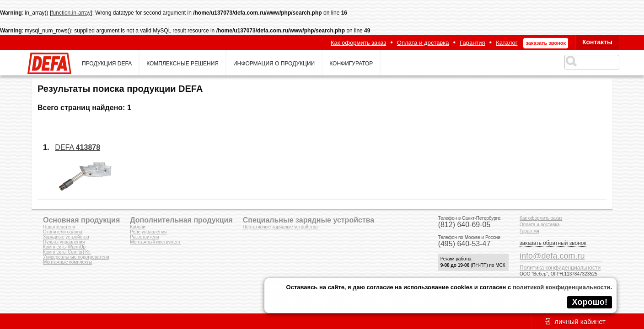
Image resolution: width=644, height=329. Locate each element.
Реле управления (148, 232)
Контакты (597, 42)
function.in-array (71, 13)
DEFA (78, 147)
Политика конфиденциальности (560, 268)
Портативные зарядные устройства (280, 227)
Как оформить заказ (358, 43)
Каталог (507, 43)
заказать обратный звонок (553, 243)
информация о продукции (274, 64)
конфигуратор (351, 64)
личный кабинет (580, 321)
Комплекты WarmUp (64, 247)
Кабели (138, 227)
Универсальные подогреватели (76, 257)
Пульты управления (64, 242)
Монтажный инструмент (155, 242)
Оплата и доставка (423, 43)
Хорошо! (590, 302)
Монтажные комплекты (67, 262)
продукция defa (107, 64)
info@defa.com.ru (552, 256)
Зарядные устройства (66, 237)
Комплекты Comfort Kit (67, 252)
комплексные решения (182, 64)
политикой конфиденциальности (561, 287)
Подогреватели (59, 227)
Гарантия (472, 43)
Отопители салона (63, 232)
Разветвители (144, 237)
